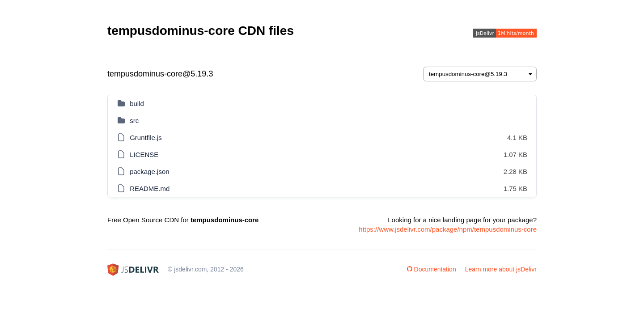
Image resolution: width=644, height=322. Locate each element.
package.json (149, 172)
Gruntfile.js (146, 138)
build (137, 104)
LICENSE (144, 155)
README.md (150, 189)
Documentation (432, 269)
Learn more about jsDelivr (501, 269)
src (134, 121)
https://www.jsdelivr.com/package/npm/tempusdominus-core (448, 229)
